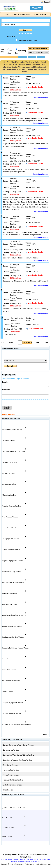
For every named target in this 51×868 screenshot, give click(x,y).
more (45, 734)
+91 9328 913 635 (17, 14)
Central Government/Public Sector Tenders (18, 745)
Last (47, 342)
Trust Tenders (8, 790)
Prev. (11, 342)
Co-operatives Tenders (11, 750)
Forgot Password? (9, 414)
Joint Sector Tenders (10, 765)
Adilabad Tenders (8, 827)
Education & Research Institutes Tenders (18, 760)
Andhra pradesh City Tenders (15, 807)
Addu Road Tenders (9, 818)
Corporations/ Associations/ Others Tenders (19, 755)
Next (38, 342)
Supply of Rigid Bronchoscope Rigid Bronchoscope (21, 258)
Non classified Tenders (11, 770)
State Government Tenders (13, 785)
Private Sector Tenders (11, 775)
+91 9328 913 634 (39, 14)
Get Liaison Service (40, 98)
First (2, 342)
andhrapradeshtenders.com (27, 40)
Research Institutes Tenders (13, 780)
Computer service (10, 334)
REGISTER (36, 8)
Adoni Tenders (7, 837)
